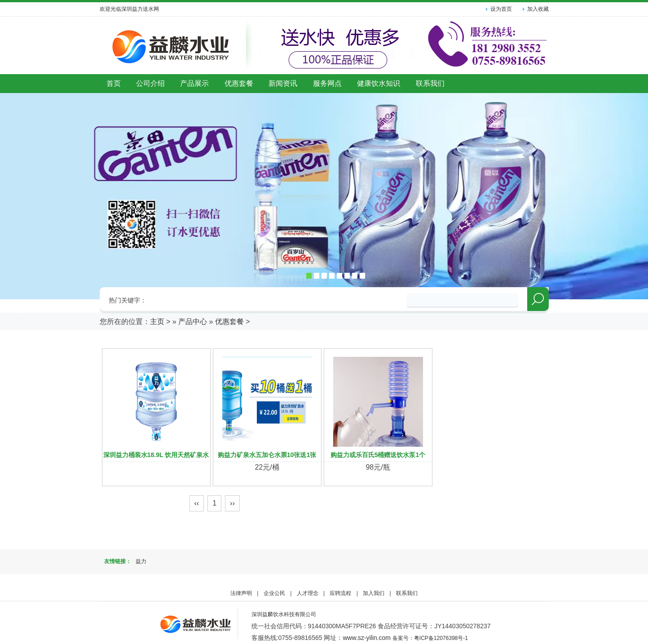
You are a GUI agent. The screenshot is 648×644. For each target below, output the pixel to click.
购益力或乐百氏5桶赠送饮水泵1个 (378, 455)
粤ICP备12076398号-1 (441, 638)
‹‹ (197, 503)
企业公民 (274, 593)
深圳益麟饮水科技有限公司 (284, 614)
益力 (141, 561)
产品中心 (193, 322)
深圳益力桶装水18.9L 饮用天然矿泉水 (156, 455)
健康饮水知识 (379, 83)
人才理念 (308, 593)
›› (232, 503)
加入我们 (374, 593)
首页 (114, 83)
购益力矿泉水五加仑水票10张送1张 (267, 455)
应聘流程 (340, 593)
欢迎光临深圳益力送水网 (129, 9)
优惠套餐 (239, 83)
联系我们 (430, 83)
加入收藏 (538, 9)
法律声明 (241, 593)
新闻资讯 (283, 83)
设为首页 (501, 9)
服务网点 (327, 83)
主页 (157, 322)
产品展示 (194, 83)
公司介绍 (150, 83)
